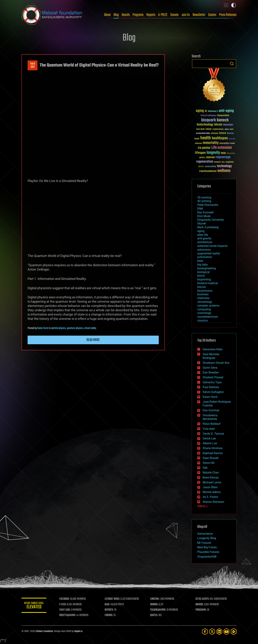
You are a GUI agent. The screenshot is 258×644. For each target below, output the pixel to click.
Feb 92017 (33, 65)
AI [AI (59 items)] (206, 111)
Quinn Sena (210, 368)
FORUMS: (109, 615)
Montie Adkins (212, 492)
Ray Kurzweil (205, 212)
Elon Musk (204, 216)
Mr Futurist (204, 543)
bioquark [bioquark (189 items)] (209, 120)
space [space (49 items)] (201, 166)
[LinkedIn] (219, 632)
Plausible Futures (208, 552)
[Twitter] (212, 632)
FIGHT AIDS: (65, 610)
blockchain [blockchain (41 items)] (228, 125)
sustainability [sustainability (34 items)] (210, 167)
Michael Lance (212, 482)
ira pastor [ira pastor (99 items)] (204, 148)
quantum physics (75, 328)
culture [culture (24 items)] (227, 129)
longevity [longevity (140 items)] (213, 153)
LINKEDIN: (155, 599)
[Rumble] (234, 632)
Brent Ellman (211, 478)
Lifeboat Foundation (44, 631)
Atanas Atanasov (213, 502)
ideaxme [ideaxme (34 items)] (198, 144)
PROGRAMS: (201, 610)
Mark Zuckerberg (208, 227)
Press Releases (228, 15)
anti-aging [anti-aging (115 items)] (226, 111)
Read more (93, 340)
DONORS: (154, 605)
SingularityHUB (207, 557)
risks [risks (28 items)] (223, 162)
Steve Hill (209, 463)
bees (200, 261)
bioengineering (207, 268)
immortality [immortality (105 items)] (211, 143)
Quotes (212, 15)
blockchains (205, 291)
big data (202, 265)
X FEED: (63, 605)
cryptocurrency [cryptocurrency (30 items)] (218, 129)
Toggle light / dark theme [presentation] (233, 5)
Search (232, 64)
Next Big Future (207, 547)
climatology (205, 302)
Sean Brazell (211, 458)
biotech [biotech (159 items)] (223, 120)
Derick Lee (209, 438)
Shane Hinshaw (213, 448)
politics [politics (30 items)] (202, 158)
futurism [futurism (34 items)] (230, 134)
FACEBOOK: (65, 599)
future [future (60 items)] (223, 133)
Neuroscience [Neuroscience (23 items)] (231, 154)
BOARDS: (200, 605)
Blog (116, 15)
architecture (205, 242)
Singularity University (211, 220)
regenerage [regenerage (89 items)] (223, 157)
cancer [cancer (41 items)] (209, 129)
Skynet (202, 223)
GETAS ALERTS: (203, 599)
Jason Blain (210, 487)
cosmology (204, 313)
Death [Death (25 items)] (231, 129)
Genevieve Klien (213, 349)
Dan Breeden (211, 372)
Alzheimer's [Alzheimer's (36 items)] (213, 111)
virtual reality (90, 328)
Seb (205, 468)
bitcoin (202, 287)
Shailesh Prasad (213, 377)
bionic (201, 276)
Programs (138, 15)
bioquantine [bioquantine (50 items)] (223, 115)
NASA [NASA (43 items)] (223, 153)
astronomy (204, 250)
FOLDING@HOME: (158, 610)
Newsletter (199, 15)
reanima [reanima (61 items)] (210, 157)
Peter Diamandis (208, 205)
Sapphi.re (78, 631)
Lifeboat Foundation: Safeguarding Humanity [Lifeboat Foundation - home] (52, 15)
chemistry (203, 298)
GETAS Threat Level (34, 606)
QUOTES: (154, 615)
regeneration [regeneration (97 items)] (205, 162)
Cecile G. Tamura (213, 434)
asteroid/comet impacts (212, 246)
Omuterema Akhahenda (210, 417)
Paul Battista (211, 387)
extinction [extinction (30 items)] (214, 133)
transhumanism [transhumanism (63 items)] (208, 171)
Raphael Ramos (213, 453)
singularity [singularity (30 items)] (230, 162)
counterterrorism (208, 317)
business (203, 294)
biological (203, 272)
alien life (203, 235)
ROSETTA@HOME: (68, 615)
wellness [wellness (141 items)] (224, 171)
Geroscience (205, 534)
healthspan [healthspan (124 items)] (220, 138)
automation (205, 257)
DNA (200, 209)
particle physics (58, 328)
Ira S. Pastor (210, 497)
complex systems (208, 306)
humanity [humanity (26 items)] (232, 139)
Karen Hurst (43, 328)
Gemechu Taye (212, 382)
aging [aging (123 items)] (200, 111)
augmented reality (209, 253)
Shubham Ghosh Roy (216, 363)
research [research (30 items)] (217, 162)
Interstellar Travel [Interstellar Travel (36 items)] (227, 144)
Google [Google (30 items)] (197, 139)
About (107, 15)
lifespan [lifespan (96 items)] (200, 153)
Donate (175, 15)
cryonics (203, 320)
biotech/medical (208, 283)
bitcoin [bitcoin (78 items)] (218, 125)
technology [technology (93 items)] (224, 166)
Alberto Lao (210, 443)
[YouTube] (226, 632)
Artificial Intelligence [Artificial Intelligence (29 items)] (208, 116)
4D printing (204, 201)
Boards (126, 15)
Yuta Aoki (209, 429)
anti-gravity (204, 238)
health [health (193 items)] (206, 138)
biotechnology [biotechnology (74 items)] (205, 125)
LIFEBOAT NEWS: (112, 599)
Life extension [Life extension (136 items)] (222, 148)
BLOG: (107, 605)
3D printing (204, 197)
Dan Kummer (211, 410)
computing (204, 309)
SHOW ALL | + (203, 506)
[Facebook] (205, 632)
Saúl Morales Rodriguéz (211, 356)
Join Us (186, 15)
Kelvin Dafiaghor (213, 392)
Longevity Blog (207, 538)
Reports (151, 15)
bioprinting (204, 279)
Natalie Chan (211, 473)
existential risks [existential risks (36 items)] (203, 133)
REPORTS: (109, 610)
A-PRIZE (163, 15)
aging (201, 231)
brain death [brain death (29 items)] (200, 129)
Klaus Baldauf (212, 424)
